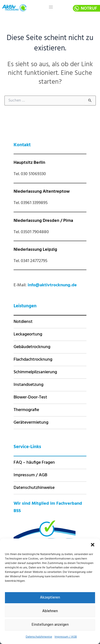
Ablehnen (50, 611)
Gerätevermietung (31, 423)
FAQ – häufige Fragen (34, 463)
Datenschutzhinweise (39, 637)
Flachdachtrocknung (33, 360)
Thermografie (26, 410)
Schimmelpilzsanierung (35, 372)
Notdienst (23, 322)
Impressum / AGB (66, 637)
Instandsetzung (29, 385)
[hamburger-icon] (51, 7)
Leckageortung (28, 334)
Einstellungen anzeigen (50, 625)
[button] (93, 545)
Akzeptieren (50, 598)
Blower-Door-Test (30, 397)
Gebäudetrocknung (32, 347)
